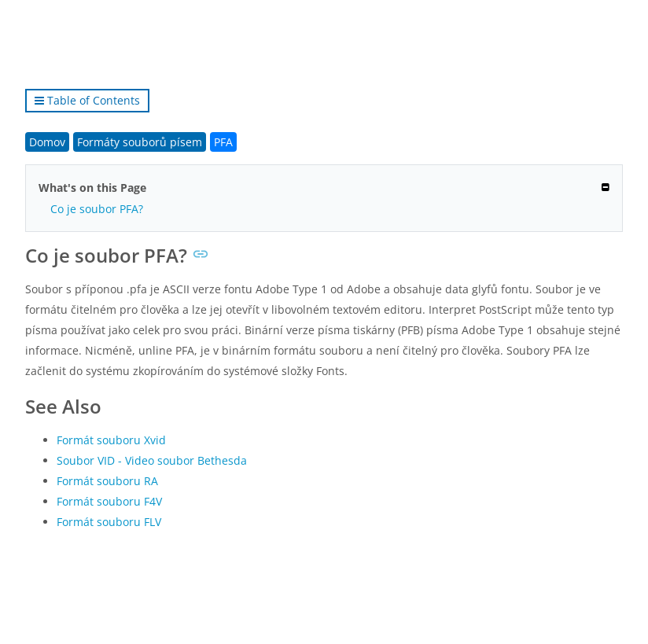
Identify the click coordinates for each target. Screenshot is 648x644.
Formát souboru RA (107, 481)
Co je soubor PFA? (97, 209)
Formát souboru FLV (109, 522)
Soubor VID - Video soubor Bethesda (152, 460)
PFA (223, 142)
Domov (47, 142)
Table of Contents (87, 100)
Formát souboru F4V (109, 501)
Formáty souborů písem (140, 142)
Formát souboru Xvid (111, 440)
